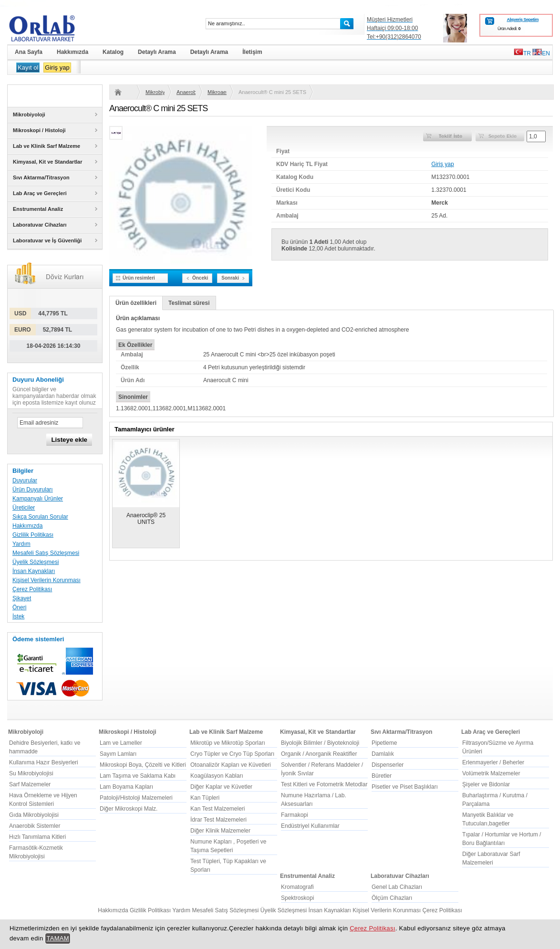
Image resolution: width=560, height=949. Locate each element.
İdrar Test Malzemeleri (218, 820)
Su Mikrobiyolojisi (31, 773)
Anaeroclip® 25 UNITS (146, 519)
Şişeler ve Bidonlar (486, 784)
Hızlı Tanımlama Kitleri (37, 837)
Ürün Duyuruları (33, 490)
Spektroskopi (297, 898)
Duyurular (25, 480)
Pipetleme (384, 743)
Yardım (21, 544)
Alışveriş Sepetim (523, 20)
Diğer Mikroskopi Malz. (129, 809)
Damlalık (383, 754)
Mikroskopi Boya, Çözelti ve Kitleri (143, 765)
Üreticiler (24, 508)
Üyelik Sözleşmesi (36, 562)
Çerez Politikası (32, 589)
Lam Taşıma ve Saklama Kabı (138, 776)
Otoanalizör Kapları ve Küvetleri (231, 765)
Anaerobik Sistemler (186, 92)
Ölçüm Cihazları (392, 898)
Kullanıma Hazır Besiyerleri (44, 762)
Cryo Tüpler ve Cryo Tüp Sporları (232, 754)
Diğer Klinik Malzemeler (220, 831)
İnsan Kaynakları (34, 571)
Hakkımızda (27, 526)
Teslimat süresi (189, 303)
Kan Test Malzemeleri (218, 809)
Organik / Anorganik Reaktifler (319, 754)
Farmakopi (295, 815)
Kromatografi (297, 887)
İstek (18, 616)
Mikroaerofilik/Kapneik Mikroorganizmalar (217, 92)
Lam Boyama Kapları (126, 787)
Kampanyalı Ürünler (38, 499)
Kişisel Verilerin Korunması (47, 580)
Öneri (19, 607)
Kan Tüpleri (205, 798)
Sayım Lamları (118, 754)
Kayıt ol (28, 68)
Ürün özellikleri (136, 303)
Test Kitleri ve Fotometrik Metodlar (324, 784)
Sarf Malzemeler (30, 784)
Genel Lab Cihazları (397, 887)
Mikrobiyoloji (155, 92)
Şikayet (22, 598)
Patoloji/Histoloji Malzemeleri (136, 798)
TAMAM (58, 938)
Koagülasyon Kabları (217, 776)
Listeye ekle (69, 440)
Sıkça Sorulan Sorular (40, 517)
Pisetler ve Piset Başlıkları (405, 787)
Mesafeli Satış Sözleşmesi (46, 553)
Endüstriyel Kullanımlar (310, 826)
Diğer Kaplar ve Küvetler (221, 787)
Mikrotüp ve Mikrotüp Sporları (228, 743)
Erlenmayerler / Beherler (493, 762)
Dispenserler (388, 765)
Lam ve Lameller (121, 743)
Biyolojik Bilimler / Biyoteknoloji (320, 743)
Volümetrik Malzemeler (491, 773)
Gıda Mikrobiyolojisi (34, 815)
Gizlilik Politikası (33, 535)
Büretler (382, 776)
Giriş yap (57, 68)
